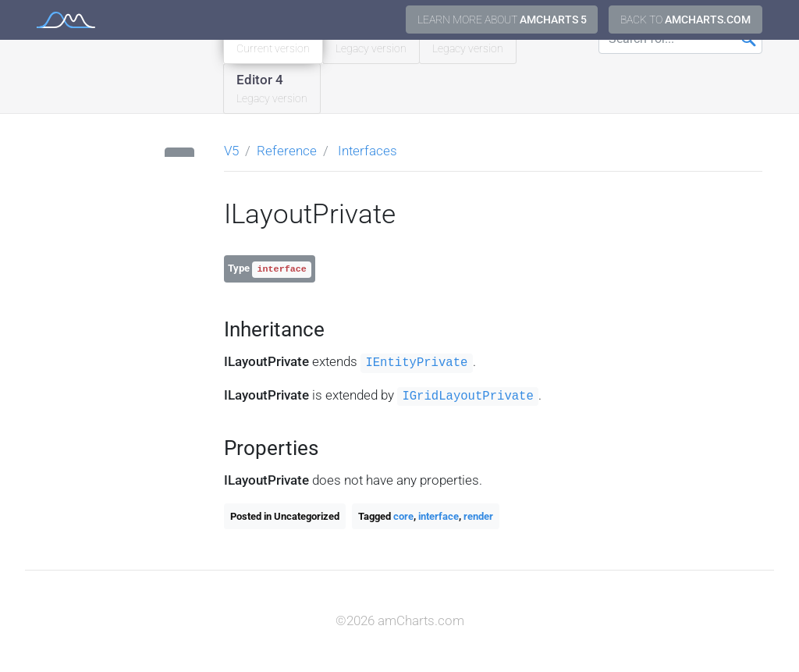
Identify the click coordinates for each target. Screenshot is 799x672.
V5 (231, 151)
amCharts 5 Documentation (66, 20)
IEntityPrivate (416, 363)
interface (439, 516)
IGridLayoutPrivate (467, 396)
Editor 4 (272, 89)
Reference (287, 151)
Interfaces (368, 151)
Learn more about (502, 20)
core (403, 516)
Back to (685, 20)
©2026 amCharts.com (400, 620)
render (478, 516)
